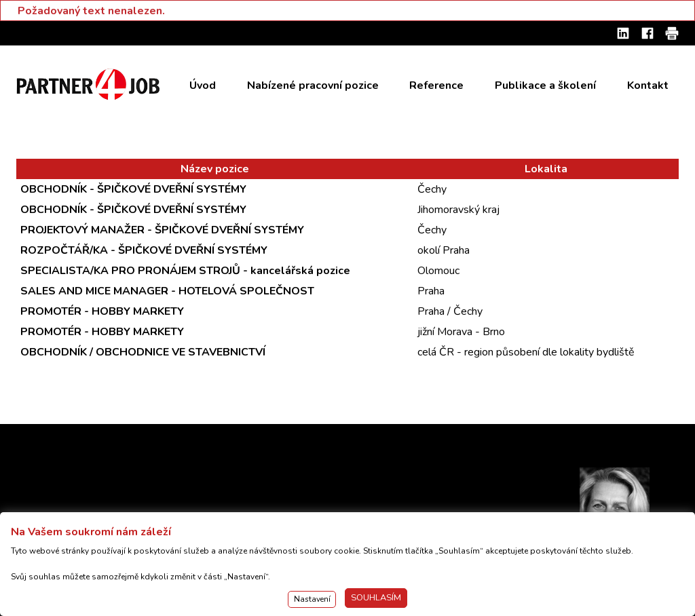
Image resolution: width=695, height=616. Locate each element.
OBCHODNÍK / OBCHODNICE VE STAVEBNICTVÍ (143, 352)
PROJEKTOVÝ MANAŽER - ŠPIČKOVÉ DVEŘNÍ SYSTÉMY (162, 230)
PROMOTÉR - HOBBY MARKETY (102, 311)
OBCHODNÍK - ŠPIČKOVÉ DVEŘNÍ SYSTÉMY (133, 189)
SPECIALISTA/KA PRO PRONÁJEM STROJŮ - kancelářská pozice (185, 271)
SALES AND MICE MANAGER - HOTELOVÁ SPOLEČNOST (167, 291)
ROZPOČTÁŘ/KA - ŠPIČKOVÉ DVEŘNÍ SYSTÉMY (144, 250)
